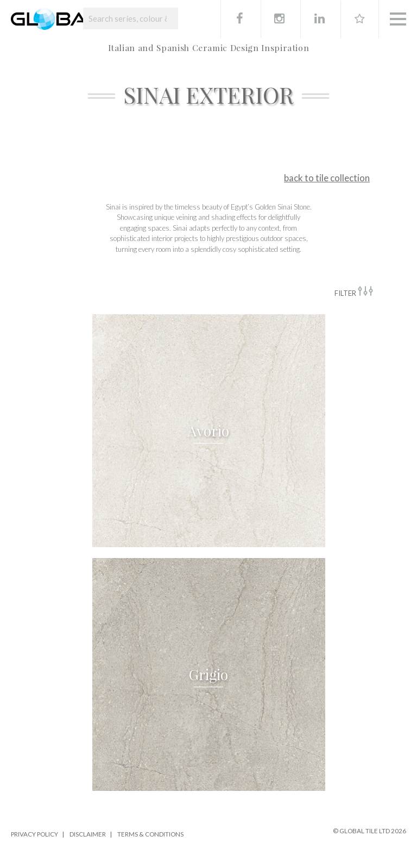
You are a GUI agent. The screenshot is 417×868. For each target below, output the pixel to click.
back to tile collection (327, 178)
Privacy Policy (34, 834)
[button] (209, 431)
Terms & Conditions (150, 834)
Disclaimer (88, 834)
